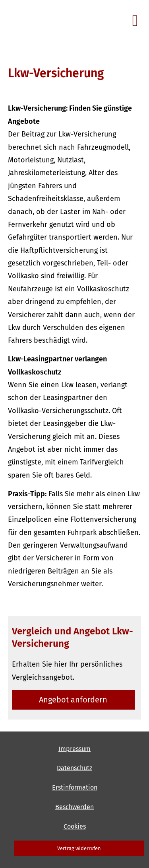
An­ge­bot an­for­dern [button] (73, 700)
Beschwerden (74, 807)
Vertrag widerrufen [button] (79, 848)
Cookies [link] (75, 826)
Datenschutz (74, 768)
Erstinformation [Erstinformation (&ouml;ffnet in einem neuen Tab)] (75, 787)
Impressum (74, 749)
